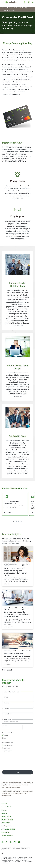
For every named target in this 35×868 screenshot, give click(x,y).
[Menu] (2, 2)
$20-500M (7, 748)
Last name (6, 708)
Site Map (4, 813)
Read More (6, 670)
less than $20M (8, 745)
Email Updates (6, 826)
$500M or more (8, 751)
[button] (29, 2)
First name (6, 703)
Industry (6, 697)
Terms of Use (6, 823)
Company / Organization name (11, 692)
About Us (4, 804)
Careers (4, 810)
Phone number (7, 719)
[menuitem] (7, 8)
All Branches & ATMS (8, 829)
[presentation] (10, 761)
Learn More (7, 512)
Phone (6, 735)
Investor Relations (7, 807)
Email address (7, 714)
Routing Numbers (7, 835)
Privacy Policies (6, 816)
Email (6, 738)
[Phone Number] (18, 722)
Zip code (6, 725)
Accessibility (6, 832)
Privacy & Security (7, 820)
